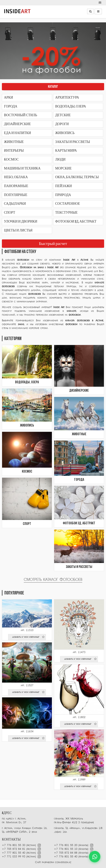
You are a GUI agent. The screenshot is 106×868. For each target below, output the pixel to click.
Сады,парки (15, 204)
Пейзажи (64, 186)
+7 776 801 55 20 (66, 845)
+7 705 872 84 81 (14, 849)
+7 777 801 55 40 (14, 853)
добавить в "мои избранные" (28, 637)
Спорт (10, 213)
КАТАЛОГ (53, 87)
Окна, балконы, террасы (77, 177)
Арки (8, 98)
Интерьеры (14, 151)
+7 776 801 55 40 (66, 857)
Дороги (62, 124)
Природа (63, 195)
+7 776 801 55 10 (66, 849)
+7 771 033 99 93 (14, 857)
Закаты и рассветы (73, 142)
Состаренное (68, 204)
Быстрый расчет (53, 244)
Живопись (65, 133)
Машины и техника (22, 168)
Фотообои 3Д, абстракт (76, 222)
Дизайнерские (17, 124)
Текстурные (66, 213)
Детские (63, 115)
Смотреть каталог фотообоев (53, 580)
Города (11, 106)
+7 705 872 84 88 (66, 853)
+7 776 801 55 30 (14, 845)
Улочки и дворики (21, 222)
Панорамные (16, 186)
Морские (63, 168)
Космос (11, 160)
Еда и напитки (17, 133)
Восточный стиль (20, 115)
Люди (60, 160)
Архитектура (67, 98)
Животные (14, 142)
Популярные (16, 195)
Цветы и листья (18, 230)
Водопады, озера (71, 106)
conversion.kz (63, 862)
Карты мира (66, 151)
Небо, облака (16, 177)
